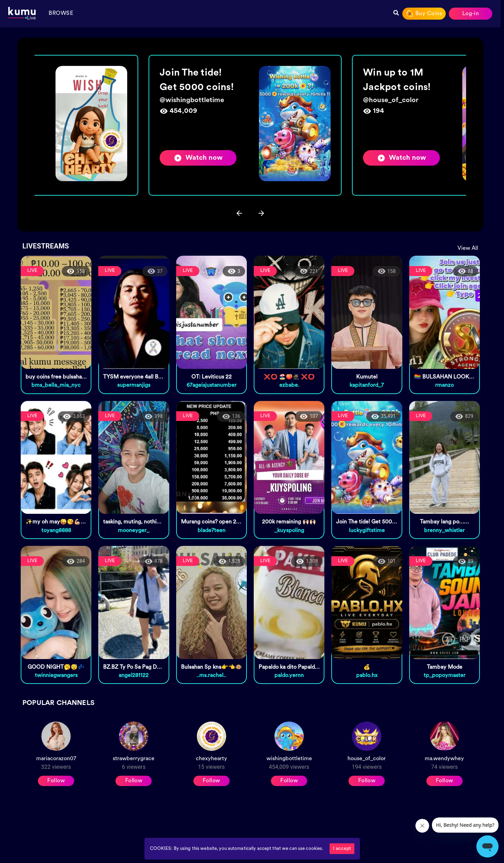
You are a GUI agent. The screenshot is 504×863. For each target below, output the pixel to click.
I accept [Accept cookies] (342, 849)
